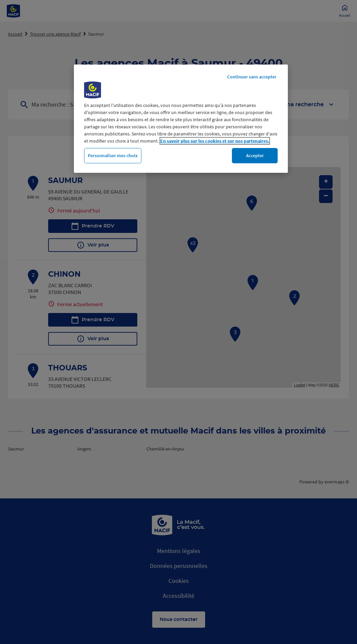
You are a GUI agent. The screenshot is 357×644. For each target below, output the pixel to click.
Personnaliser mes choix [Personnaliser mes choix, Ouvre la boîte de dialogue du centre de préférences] (113, 155)
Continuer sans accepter (252, 77)
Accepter (255, 155)
